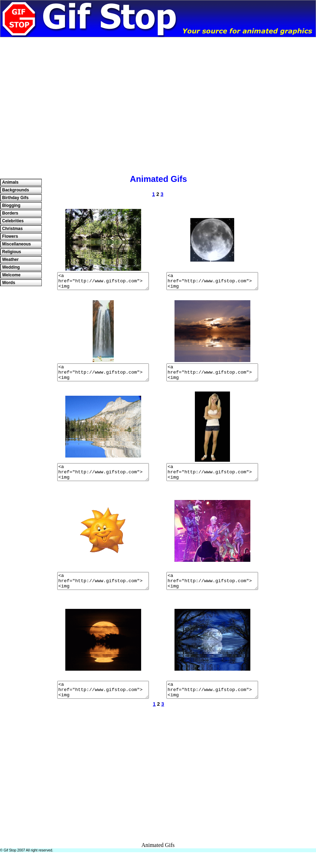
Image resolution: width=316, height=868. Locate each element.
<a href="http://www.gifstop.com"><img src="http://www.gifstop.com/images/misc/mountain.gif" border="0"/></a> (103, 480)
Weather (10, 259)
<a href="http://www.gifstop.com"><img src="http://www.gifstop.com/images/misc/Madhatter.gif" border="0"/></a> (213, 592)
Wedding (11, 267)
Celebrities (13, 221)
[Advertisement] (66, 103)
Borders (10, 213)
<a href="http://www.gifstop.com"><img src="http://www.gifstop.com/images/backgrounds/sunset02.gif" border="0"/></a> (213, 377)
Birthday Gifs (15, 198)
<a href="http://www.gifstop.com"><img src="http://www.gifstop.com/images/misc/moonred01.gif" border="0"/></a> (103, 704)
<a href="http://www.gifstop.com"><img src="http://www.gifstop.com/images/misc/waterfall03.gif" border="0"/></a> (103, 377)
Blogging (11, 205)
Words (9, 283)
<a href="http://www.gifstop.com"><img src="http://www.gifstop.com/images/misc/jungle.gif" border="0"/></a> (103, 283)
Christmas (12, 229)
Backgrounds (16, 190)
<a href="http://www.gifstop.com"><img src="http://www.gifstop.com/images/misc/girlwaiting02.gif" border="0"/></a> (213, 480)
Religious (12, 252)
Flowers (10, 236)
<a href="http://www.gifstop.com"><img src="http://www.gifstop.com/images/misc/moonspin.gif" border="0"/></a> (213, 283)
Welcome (11, 275)
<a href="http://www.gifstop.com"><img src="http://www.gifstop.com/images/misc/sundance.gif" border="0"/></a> (103, 592)
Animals (10, 182)
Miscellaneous (17, 244)
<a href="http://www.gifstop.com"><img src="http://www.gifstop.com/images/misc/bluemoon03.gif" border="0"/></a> (213, 704)
